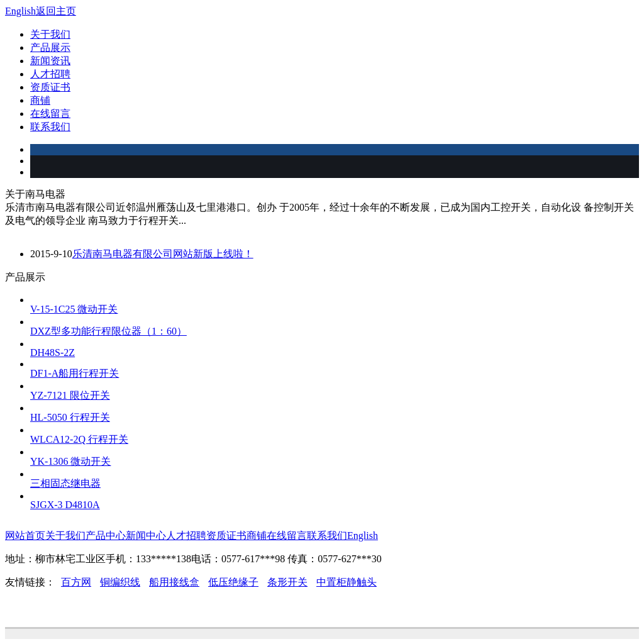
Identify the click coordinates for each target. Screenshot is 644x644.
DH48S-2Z (53, 353)
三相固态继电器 (65, 483)
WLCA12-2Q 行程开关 (79, 439)
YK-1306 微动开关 (70, 461)
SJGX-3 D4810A (65, 505)
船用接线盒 (174, 582)
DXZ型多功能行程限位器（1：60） (108, 331)
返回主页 (56, 11)
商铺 (40, 100)
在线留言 (50, 114)
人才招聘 (50, 74)
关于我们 (50, 34)
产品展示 (50, 47)
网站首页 (25, 536)
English (20, 11)
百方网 (76, 582)
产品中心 (106, 536)
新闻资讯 (50, 61)
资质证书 (50, 87)
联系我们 (50, 127)
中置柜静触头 (347, 582)
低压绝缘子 (233, 582)
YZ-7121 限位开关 (70, 395)
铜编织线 (120, 582)
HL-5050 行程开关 (70, 417)
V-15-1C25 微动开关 (74, 309)
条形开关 (287, 582)
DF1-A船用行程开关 (75, 373)
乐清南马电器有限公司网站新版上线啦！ (163, 254)
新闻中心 (146, 536)
